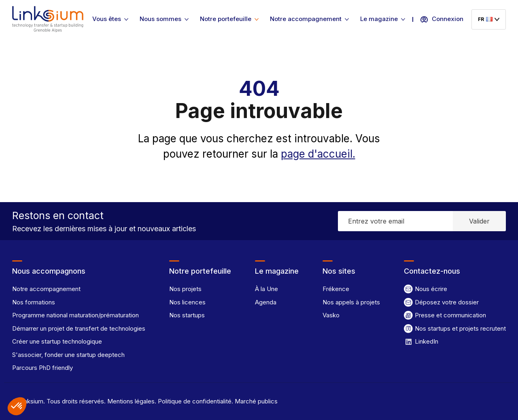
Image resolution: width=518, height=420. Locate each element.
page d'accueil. (318, 154)
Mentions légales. (131, 401)
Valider (479, 221)
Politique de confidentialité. (195, 401)
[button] (17, 406)
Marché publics (255, 401)
